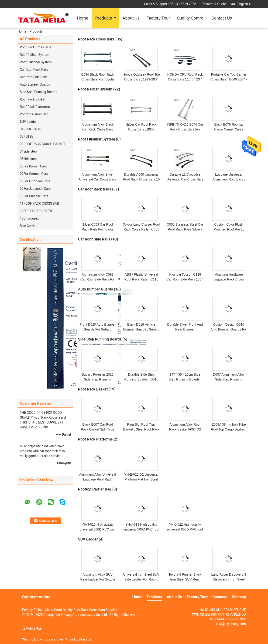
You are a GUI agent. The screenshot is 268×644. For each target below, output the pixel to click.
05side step (28, 159)
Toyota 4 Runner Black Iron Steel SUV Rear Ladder (185, 579)
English (244, 4)
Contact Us (222, 18)
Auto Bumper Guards (35, 84)
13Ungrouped (30, 218)
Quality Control (191, 18)
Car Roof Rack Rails (34, 70)
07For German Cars (34, 174)
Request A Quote (214, 4)
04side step (28, 151)
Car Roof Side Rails (34, 77)
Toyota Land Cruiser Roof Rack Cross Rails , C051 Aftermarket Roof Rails (141, 229)
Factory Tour (158, 18)
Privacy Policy (32, 610)
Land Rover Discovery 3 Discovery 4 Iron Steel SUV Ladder (229, 579)
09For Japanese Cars (35, 189)
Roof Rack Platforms (35, 107)
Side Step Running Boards (39, 92)
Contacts (220, 597)
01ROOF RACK (30, 129)
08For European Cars (35, 181)
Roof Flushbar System (36, 62)
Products (103, 18)
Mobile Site (32, 628)
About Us (131, 18)
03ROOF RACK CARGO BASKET (43, 144)
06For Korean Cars (33, 166)
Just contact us (80, 639)
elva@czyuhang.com (231, 624)
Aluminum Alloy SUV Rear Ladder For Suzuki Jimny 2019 (98, 579)
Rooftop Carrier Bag (34, 114)
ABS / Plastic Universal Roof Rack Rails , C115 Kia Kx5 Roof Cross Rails (141, 279)
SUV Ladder (28, 122)
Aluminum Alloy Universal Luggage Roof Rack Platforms (98, 479)
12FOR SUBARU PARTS (36, 211)
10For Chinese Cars (34, 196)
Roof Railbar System (34, 55)
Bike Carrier (28, 226)
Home (82, 18)
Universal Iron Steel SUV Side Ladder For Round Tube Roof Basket (141, 579)
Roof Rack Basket (33, 99)
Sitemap (239, 597)
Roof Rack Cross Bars (36, 47)
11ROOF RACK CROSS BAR (39, 204)
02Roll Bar (27, 137)
